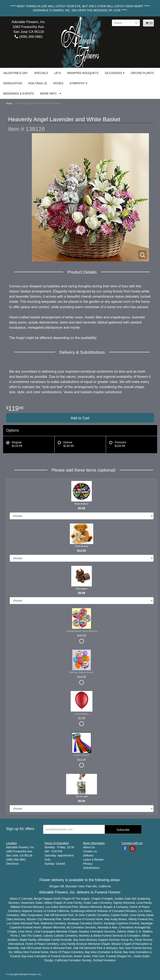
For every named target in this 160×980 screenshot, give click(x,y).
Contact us (90, 851)
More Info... (49, 94)
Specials (41, 73)
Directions (13, 864)
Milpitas (15, 907)
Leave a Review (93, 860)
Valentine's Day (15, 73)
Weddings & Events (18, 94)
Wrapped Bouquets (83, 73)
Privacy (88, 864)
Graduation (13, 83)
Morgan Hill (57, 886)
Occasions (113, 73)
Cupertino (122, 923)
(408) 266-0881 (29, 37)
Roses (58, 83)
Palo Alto (91, 886)
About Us (89, 847)
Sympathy (77, 83)
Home (9, 103)
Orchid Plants (142, 73)
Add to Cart (80, 418)
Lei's (58, 73)
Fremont (26, 907)
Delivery (88, 855)
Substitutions (91, 868)
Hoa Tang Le (38, 83)
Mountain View (75, 886)
